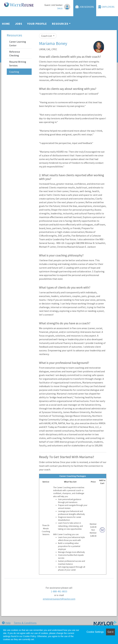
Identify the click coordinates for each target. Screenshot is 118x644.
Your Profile (37, 24)
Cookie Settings (95, 632)
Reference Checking (15, 54)
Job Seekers (85, 7)
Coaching (14, 72)
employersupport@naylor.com (59, 599)
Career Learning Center (18, 44)
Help (6, 623)
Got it (110, 632)
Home (6, 24)
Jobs (19, 24)
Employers (106, 7)
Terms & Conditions (25, 623)
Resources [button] (60, 24)
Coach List (47, 36)
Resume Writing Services (18, 64)
